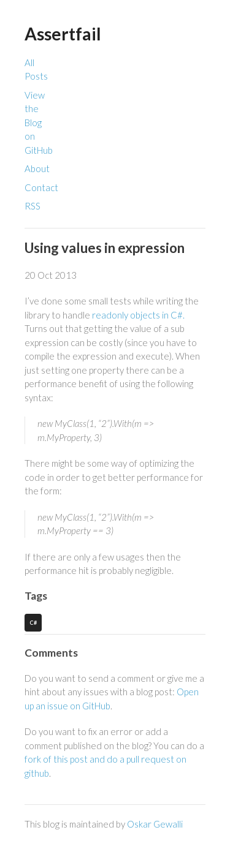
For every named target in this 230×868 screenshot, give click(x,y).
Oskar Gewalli (155, 824)
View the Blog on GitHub (39, 123)
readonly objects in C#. (138, 315)
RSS (33, 206)
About (37, 168)
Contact (41, 187)
